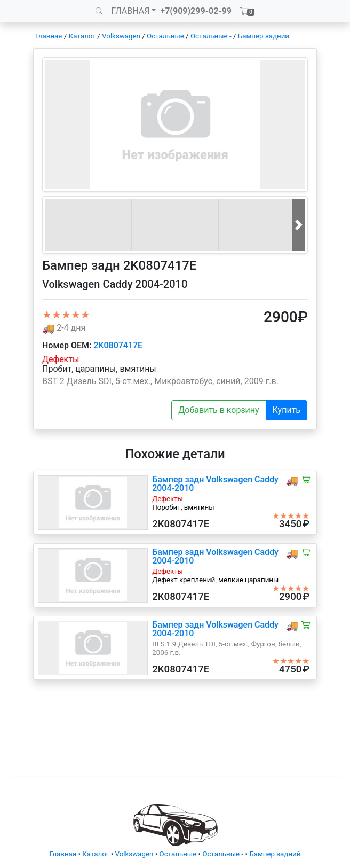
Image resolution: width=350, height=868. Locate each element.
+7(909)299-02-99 (196, 11)
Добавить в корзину (218, 410)
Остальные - (212, 36)
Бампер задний (264, 36)
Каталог (82, 36)
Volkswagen (121, 36)
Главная (49, 36)
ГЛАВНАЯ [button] (130, 11)
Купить (287, 410)
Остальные (165, 36)
